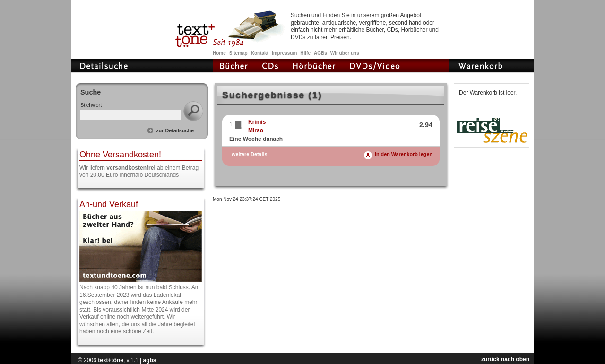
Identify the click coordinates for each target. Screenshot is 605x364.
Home (219, 53)
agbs (149, 360)
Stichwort (91, 105)
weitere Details (250, 154)
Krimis (257, 122)
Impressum (284, 53)
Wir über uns (345, 53)
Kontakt (260, 53)
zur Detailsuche (175, 130)
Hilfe (305, 53)
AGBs (320, 53)
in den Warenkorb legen (404, 154)
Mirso (256, 130)
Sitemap (238, 53)
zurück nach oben (505, 359)
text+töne (111, 360)
